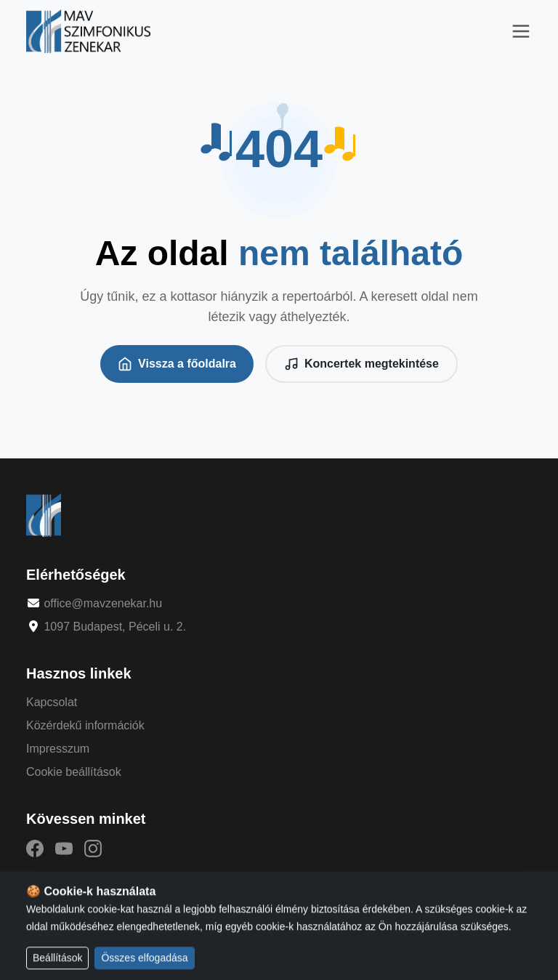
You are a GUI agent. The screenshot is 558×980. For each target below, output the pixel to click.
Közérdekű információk (85, 725)
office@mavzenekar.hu (103, 603)
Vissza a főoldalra (177, 364)
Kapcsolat (52, 702)
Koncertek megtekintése (361, 364)
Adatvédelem (363, 919)
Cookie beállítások (74, 772)
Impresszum (58, 749)
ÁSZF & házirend (446, 919)
